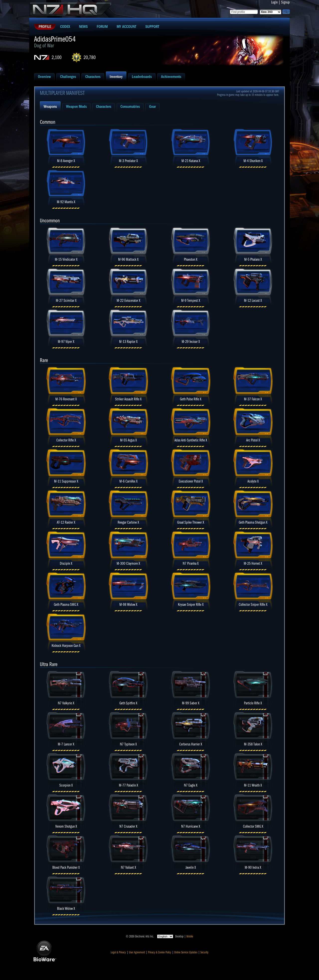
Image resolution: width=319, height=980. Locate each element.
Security (204, 952)
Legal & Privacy (118, 952)
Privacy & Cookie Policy (160, 952)
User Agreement (137, 952)
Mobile (190, 936)
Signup (285, 2)
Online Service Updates (186, 952)
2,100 (57, 57)
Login (274, 2)
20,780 (90, 57)
